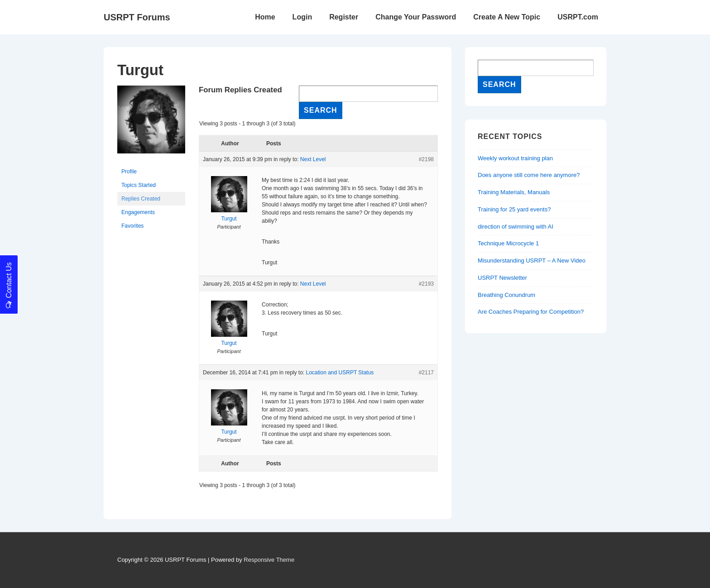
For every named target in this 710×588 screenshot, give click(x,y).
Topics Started (139, 185)
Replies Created (141, 199)
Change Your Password (416, 17)
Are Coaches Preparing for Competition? (531, 312)
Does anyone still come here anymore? (529, 175)
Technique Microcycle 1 (508, 243)
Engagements (138, 212)
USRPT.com (578, 17)
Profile (129, 172)
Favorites (132, 226)
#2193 (426, 284)
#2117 (426, 373)
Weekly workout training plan (515, 158)
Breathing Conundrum (506, 295)
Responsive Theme (269, 560)
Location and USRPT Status (340, 373)
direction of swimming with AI (516, 227)
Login (302, 17)
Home (265, 17)
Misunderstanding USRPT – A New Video (532, 261)
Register (344, 17)
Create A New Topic (507, 17)
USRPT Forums (137, 17)
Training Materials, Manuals (514, 192)
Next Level (313, 159)
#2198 (426, 159)
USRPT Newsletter (502, 278)
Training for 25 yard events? (514, 209)
